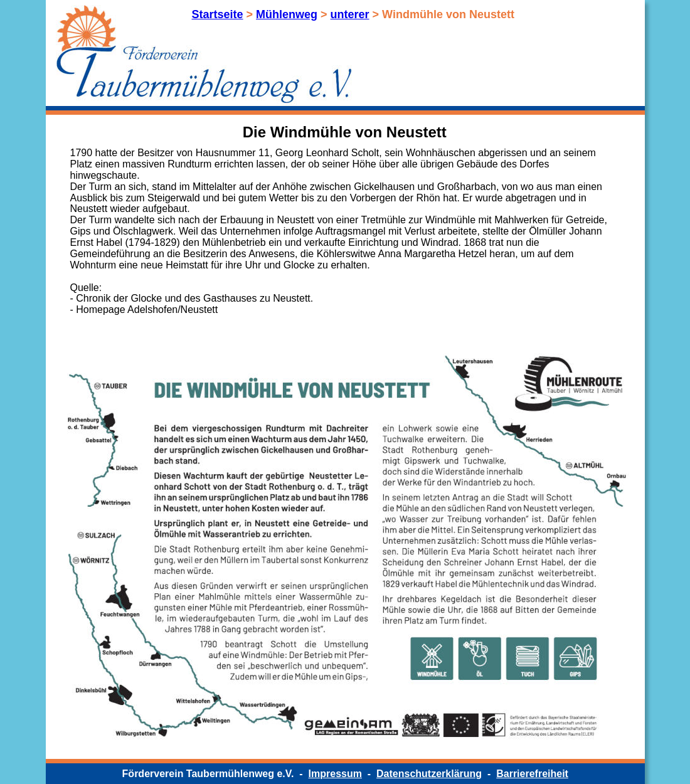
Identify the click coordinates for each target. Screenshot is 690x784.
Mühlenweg (287, 14)
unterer (350, 14)
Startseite (218, 14)
